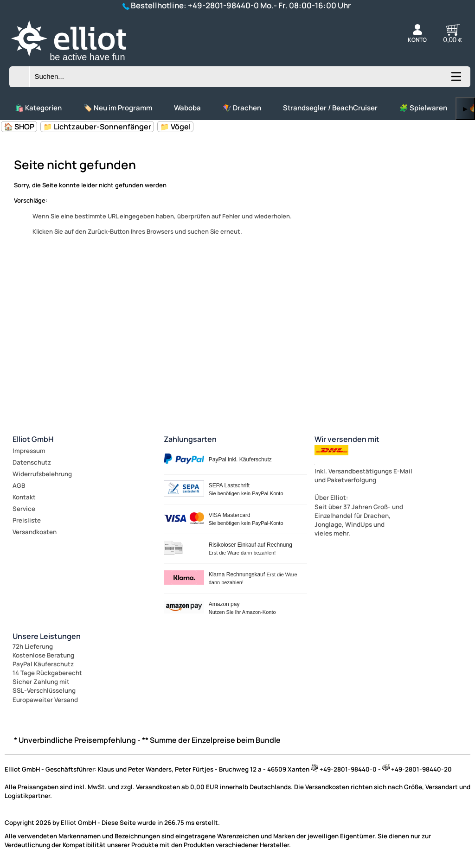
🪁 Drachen (242, 108)
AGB (19, 485)
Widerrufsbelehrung (42, 474)
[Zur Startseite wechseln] (79, 62)
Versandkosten (35, 532)
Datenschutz (32, 462)
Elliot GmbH (33, 439)
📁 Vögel (175, 127)
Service (24, 509)
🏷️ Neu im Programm (118, 108)
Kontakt (24, 497)
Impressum (29, 451)
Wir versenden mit (347, 439)
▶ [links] (465, 109)
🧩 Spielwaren (423, 108)
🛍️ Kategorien (38, 108)
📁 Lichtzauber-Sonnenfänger (97, 127)
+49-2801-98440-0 (223, 5)
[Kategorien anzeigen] (456, 80)
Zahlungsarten (190, 439)
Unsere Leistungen (47, 636)
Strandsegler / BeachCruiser (330, 108)
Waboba (187, 108)
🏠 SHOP (19, 127)
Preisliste (27, 520)
